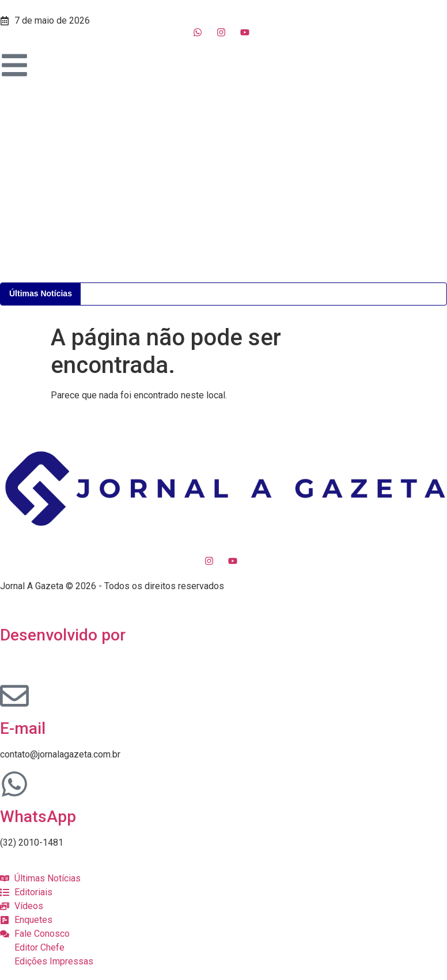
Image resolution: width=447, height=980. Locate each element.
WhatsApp (38, 817)
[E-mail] (14, 696)
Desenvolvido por (63, 635)
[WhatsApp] (14, 784)
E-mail (23, 728)
